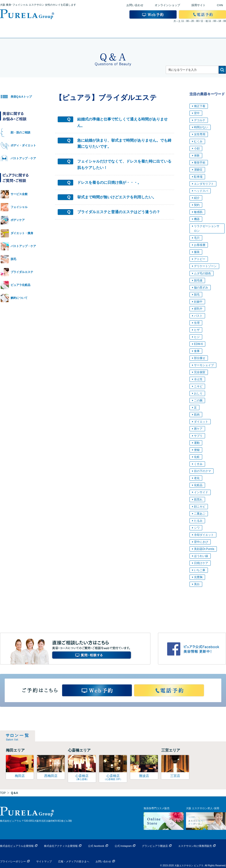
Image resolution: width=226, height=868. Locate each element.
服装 (197, 252)
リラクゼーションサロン (207, 228)
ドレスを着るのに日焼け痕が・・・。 (109, 182)
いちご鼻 (200, 570)
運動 (197, 443)
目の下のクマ (202, 471)
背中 (197, 113)
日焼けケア (201, 563)
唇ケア (198, 429)
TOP (3, 793)
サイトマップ (44, 861)
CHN (220, 5)
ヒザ (197, 330)
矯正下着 (200, 106)
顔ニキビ (200, 507)
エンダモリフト (204, 184)
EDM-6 (198, 344)
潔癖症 (198, 170)
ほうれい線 (201, 556)
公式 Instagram (123, 846)
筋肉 (197, 415)
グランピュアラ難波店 (155, 846)
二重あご (200, 514)
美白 (197, 584)
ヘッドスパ (201, 191)
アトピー (200, 259)
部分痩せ (200, 358)
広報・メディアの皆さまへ (74, 861)
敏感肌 (198, 212)
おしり (198, 393)
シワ (197, 528)
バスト (198, 316)
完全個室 (200, 372)
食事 (197, 351)
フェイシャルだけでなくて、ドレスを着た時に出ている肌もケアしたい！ (124, 164)
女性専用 (200, 134)
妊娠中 (198, 302)
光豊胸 (198, 577)
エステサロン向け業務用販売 (195, 846)
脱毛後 (198, 280)
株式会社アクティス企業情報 (61, 846)
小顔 (197, 148)
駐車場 (198, 177)
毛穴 (197, 238)
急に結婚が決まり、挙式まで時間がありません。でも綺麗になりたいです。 (124, 144)
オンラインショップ (167, 5)
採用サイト (198, 5)
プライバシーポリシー (13, 861)
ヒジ (197, 337)
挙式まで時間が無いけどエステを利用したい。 (117, 197)
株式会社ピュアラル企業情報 (17, 846)
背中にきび (201, 542)
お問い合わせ (135, 5)
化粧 (197, 457)
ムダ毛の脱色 (202, 273)
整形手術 (200, 163)
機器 (197, 219)
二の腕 (198, 400)
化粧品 (198, 485)
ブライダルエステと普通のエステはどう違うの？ (119, 212)
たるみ (198, 521)
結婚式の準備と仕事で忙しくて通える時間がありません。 (122, 122)
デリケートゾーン (205, 266)
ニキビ (198, 386)
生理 (197, 323)
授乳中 (198, 309)
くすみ (198, 464)
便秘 (197, 450)
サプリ (198, 436)
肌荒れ (198, 500)
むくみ (198, 141)
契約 (197, 205)
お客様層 (200, 245)
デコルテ (200, 120)
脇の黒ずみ (201, 288)
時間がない (201, 127)
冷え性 (198, 379)
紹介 (197, 198)
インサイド (201, 492)
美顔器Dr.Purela (204, 549)
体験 (197, 156)
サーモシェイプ (204, 365)
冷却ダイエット (204, 535)
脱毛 (197, 295)
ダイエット (201, 422)
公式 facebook (96, 846)
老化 (197, 478)
